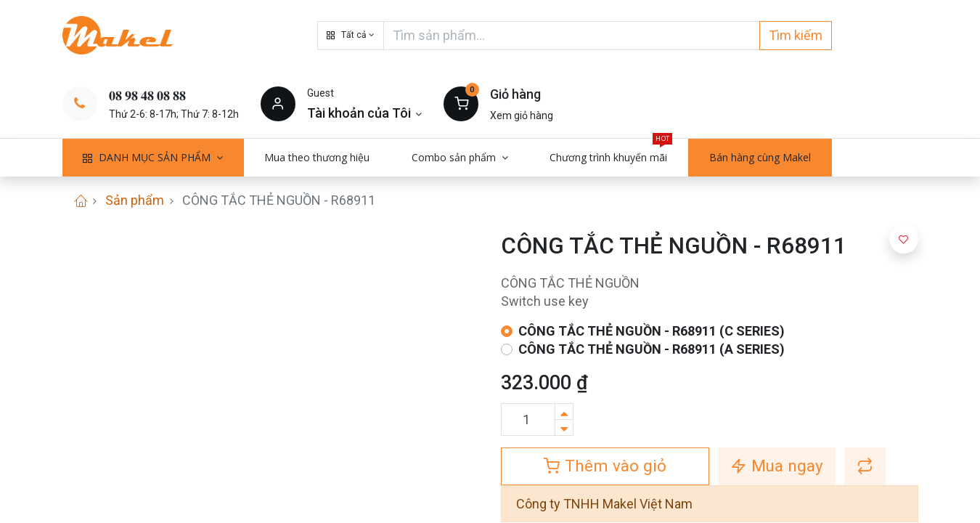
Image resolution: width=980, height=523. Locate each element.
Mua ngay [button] (777, 466)
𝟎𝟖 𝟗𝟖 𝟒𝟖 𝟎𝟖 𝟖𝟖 (147, 96)
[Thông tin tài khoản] (365, 113)
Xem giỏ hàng (522, 115)
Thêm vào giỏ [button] (605, 466)
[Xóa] (564, 427)
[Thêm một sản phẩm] (564, 411)
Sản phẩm (135, 200)
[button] (351, 36)
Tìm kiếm (796, 35)
